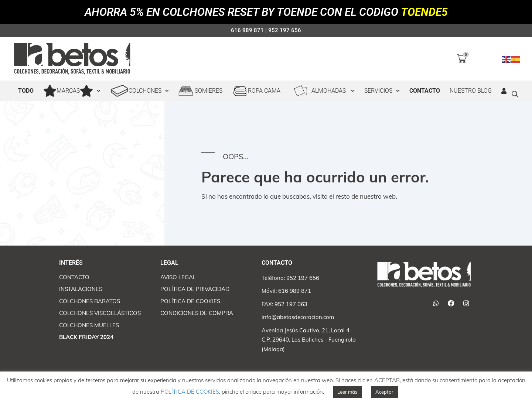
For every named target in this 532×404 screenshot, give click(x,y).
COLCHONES (139, 91)
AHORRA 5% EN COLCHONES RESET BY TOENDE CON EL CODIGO (266, 12)
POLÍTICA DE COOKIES (190, 392)
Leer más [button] (347, 392)
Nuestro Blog (471, 91)
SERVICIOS (382, 91)
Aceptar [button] (384, 392)
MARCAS (72, 91)
